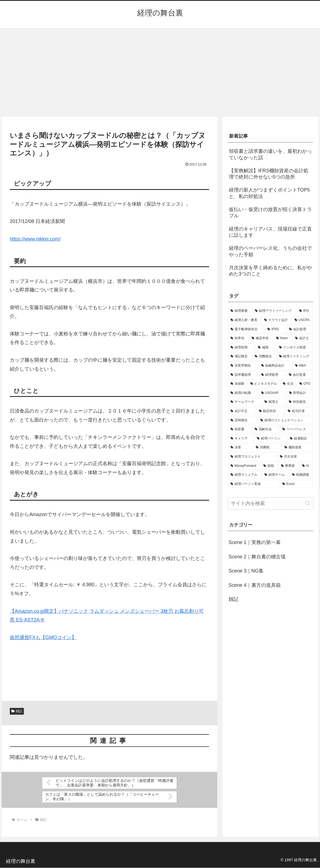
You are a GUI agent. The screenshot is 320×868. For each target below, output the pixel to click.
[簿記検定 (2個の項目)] (240, 357)
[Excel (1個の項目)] (296, 484)
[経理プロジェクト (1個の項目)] (252, 457)
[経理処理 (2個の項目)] (272, 375)
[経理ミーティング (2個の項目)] (295, 357)
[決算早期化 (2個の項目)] (243, 366)
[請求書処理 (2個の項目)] (243, 375)
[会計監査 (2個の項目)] (300, 375)
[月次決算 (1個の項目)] (295, 457)
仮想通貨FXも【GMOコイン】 (43, 637)
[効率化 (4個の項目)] (238, 338)
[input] (271, 503)
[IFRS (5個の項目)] (275, 329)
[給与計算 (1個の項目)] (299, 411)
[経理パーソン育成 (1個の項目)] (254, 484)
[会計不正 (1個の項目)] (242, 411)
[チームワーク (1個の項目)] (245, 402)
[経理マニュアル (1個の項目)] (245, 475)
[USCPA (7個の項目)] (303, 320)
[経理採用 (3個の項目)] (241, 348)
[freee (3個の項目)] (283, 338)
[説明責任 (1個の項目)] (242, 420)
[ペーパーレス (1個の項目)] (296, 429)
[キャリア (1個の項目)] (241, 439)
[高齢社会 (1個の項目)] (265, 429)
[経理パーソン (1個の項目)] (270, 439)
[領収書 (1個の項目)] (240, 429)
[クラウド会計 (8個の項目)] (276, 320)
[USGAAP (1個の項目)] (272, 393)
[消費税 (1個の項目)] (267, 448)
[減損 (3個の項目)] (265, 348)
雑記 (17, 711)
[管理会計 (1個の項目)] (300, 393)
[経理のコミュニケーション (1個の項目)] (285, 420)
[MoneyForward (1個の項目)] (244, 466)
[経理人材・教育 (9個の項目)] (244, 320)
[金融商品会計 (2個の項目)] (275, 366)
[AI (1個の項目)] (306, 466)
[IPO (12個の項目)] (305, 311)
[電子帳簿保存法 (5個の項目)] (246, 329)
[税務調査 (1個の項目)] (301, 475)
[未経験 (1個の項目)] (237, 384)
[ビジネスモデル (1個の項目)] (264, 384)
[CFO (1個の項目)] (305, 384)
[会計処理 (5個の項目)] (300, 329)
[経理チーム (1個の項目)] (275, 475)
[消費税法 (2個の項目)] (264, 357)
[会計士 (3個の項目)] (303, 338)
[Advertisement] (160, 72)
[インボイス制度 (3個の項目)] (295, 348)
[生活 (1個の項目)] (288, 384)
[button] (308, 503)
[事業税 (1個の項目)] (288, 466)
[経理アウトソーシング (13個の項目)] (274, 311)
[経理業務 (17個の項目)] (240, 311)
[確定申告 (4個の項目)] (261, 338)
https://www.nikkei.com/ (35, 239)
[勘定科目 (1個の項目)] (270, 411)
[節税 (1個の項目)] (269, 466)
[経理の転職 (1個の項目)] (243, 393)
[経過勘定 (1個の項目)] (300, 439)
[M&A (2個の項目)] (303, 366)
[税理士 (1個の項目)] (274, 402)
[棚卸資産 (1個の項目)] (297, 448)
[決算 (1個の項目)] (240, 448)
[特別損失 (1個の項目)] (300, 402)
